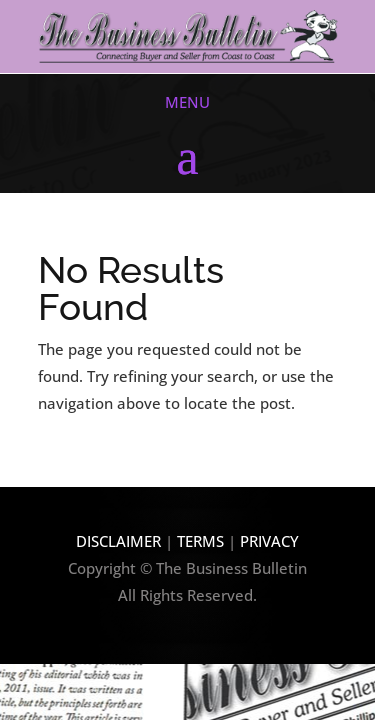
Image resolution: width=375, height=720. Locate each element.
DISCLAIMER (118, 541)
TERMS (202, 541)
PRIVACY (269, 541)
